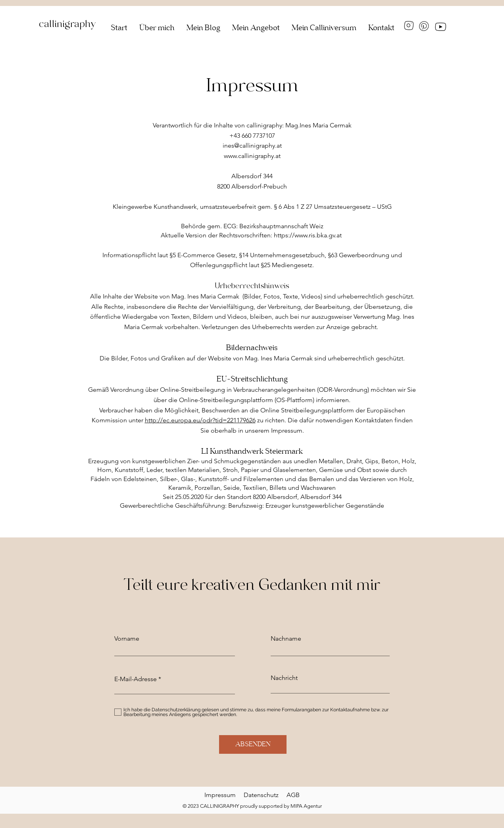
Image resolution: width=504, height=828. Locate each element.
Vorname (127, 639)
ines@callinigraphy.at (252, 145)
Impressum (220, 795)
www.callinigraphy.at (252, 156)
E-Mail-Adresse (136, 679)
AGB (293, 795)
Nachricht (284, 678)
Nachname (286, 639)
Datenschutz (265, 795)
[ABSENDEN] (253, 744)
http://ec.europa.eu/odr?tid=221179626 (200, 420)
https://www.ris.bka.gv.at (308, 235)
